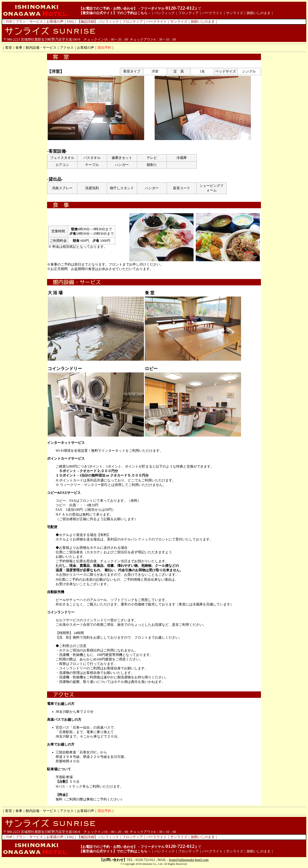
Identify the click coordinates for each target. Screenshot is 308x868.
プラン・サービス (29, 21)
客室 (9, 48)
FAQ (70, 21)
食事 (19, 48)
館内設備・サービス (41, 48)
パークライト (212, 13)
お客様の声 (55, 21)
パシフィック (164, 13)
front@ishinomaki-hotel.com (189, 860)
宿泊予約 (104, 48)
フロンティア (188, 13)
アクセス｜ (68, 48)
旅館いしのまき (259, 13)
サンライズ (235, 13)
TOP (9, 21)
